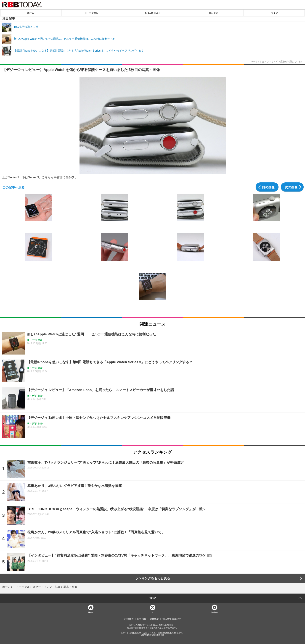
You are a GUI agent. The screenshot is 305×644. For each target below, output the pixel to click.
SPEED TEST (152, 13)
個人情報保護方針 (172, 619)
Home (91, 612)
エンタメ (213, 13)
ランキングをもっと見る (153, 578)
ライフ (274, 13)
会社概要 (154, 619)
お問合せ (129, 619)
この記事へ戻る (13, 187)
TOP (152, 598)
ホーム (31, 13)
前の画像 (268, 187)
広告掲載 (142, 619)
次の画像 (291, 187)
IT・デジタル (91, 13)
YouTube (214, 612)
